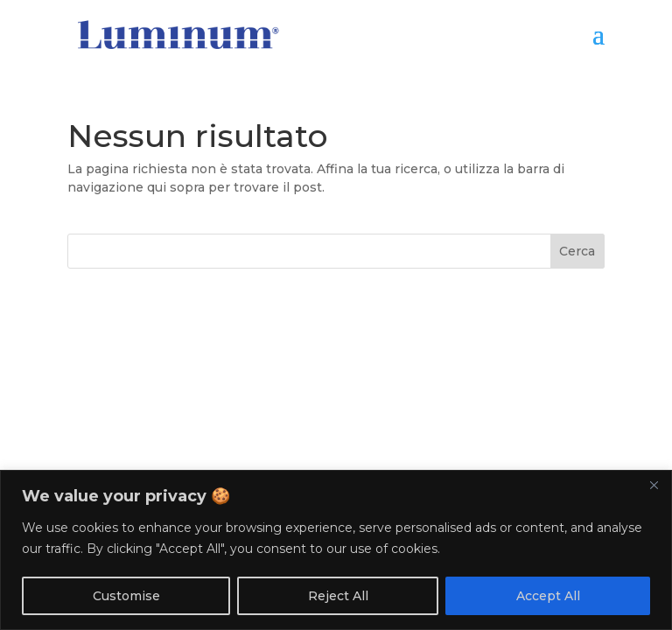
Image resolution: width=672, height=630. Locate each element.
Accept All (548, 596)
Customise (126, 596)
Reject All (338, 596)
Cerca (577, 251)
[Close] (654, 485)
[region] (336, 550)
